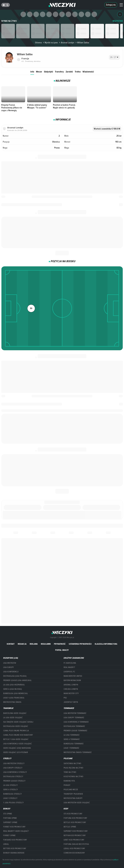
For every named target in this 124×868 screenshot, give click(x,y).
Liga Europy (9, 667)
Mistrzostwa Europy (73, 798)
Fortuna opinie (10, 818)
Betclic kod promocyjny (75, 822)
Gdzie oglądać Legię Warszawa (17, 748)
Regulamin (46, 644)
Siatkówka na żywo (72, 763)
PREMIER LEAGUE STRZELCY (14, 781)
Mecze (39, 72)
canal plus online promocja (16, 731)
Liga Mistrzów (10, 663)
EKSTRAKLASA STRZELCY (13, 777)
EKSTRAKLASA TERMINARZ (74, 726)
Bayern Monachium (72, 680)
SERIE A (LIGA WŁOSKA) (13, 689)
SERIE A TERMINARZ (72, 739)
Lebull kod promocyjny (74, 849)
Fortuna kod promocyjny (75, 818)
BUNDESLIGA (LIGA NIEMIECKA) (15, 693)
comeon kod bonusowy (74, 853)
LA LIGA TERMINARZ (72, 735)
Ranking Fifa (69, 781)
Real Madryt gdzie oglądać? (16, 831)
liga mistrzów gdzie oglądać (77, 803)
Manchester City (71, 693)
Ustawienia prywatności (80, 644)
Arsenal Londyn (66, 43)
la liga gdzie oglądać (13, 718)
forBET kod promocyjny (14, 827)
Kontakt (11, 644)
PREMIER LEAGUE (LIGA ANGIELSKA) (17, 680)
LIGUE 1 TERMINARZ (71, 748)
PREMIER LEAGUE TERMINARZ (75, 731)
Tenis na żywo (70, 772)
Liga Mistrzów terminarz (75, 713)
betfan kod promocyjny (75, 835)
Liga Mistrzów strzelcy (14, 763)
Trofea (78, 72)
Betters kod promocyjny (15, 849)
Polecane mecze (71, 790)
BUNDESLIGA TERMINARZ (74, 744)
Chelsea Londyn (71, 689)
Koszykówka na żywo (73, 777)
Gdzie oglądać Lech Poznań (15, 752)
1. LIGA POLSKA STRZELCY (13, 803)
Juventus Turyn (71, 702)
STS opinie (8, 814)
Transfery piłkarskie (73, 794)
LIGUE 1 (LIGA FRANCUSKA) (14, 698)
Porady (67, 785)
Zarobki (69, 72)
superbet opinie (10, 822)
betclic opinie (70, 827)
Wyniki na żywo (9, 21)
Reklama (34, 644)
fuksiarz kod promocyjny (15, 840)
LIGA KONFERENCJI (11, 672)
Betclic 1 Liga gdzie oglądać (16, 739)
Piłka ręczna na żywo (73, 768)
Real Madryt (69, 667)
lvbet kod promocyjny (74, 840)
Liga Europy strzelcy (13, 768)
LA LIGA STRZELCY (10, 785)
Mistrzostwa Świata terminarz (78, 752)
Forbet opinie (9, 835)
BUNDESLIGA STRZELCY (13, 794)
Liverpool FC (69, 672)
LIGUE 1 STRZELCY (10, 798)
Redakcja (22, 644)
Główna (38, 43)
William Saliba (82, 43)
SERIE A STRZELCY (11, 790)
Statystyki (48, 72)
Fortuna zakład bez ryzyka (76, 844)
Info (32, 72)
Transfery (59, 72)
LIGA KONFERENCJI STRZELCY (15, 772)
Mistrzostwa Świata (12, 702)
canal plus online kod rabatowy (18, 735)
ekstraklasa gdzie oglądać (16, 726)
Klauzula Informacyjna (106, 644)
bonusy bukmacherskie (14, 853)
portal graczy (62, 650)
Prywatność (60, 644)
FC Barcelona (70, 663)
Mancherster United (73, 676)
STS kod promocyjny (73, 814)
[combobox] (114, 57)
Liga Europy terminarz (74, 718)
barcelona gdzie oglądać (15, 713)
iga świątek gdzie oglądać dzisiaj (18, 722)
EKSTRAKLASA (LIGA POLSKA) (15, 676)
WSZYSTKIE (118, 21)
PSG (65, 698)
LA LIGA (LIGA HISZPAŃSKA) (14, 685)
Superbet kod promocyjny (76, 831)
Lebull (6, 844)
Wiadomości (88, 72)
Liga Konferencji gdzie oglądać (18, 744)
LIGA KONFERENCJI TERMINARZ (76, 722)
